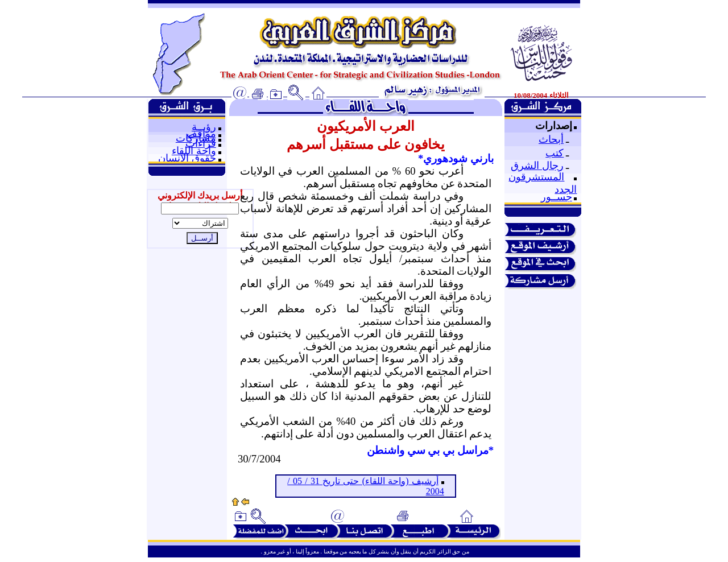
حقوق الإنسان (187, 158)
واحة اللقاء (194, 151)
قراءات (201, 143)
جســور (557, 197)
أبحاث (551, 139)
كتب (555, 153)
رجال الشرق (537, 166)
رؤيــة (204, 127)
